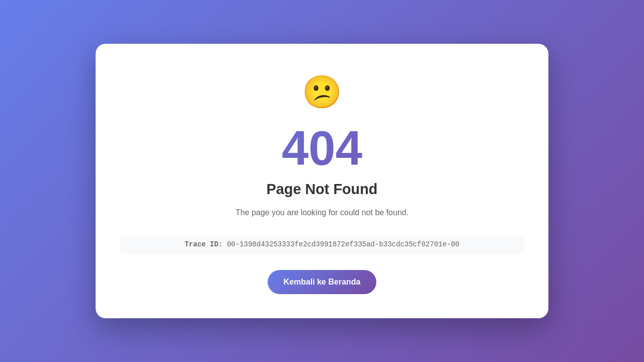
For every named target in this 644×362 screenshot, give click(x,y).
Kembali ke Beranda (322, 282)
